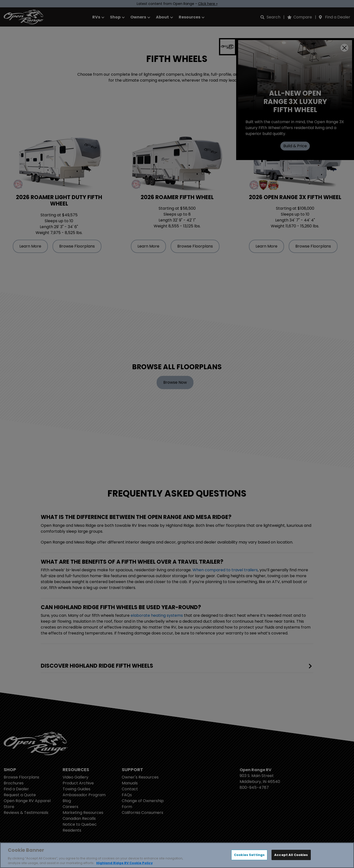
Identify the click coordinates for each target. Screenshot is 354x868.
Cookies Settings (249, 855)
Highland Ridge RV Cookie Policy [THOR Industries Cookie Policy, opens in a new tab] (124, 863)
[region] (177, 855)
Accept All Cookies (291, 855)
